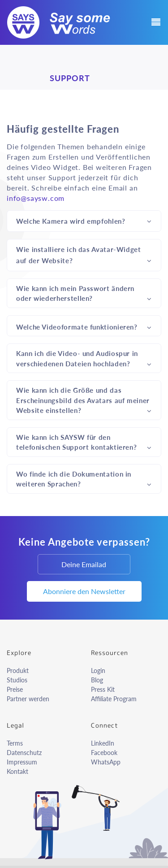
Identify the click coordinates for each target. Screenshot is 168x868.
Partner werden (28, 699)
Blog (97, 680)
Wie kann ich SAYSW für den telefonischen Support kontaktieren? (84, 442)
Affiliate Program (114, 699)
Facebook (104, 753)
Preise (15, 689)
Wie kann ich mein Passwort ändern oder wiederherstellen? (84, 293)
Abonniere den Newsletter (84, 591)
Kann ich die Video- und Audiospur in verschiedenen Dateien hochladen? (84, 358)
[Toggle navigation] (153, 22)
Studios (17, 680)
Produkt (18, 671)
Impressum (22, 762)
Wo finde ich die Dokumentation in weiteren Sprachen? (84, 479)
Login (98, 671)
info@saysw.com (36, 198)
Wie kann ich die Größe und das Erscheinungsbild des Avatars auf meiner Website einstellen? (84, 400)
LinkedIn (103, 743)
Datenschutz (24, 753)
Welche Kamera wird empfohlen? (84, 220)
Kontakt (17, 771)
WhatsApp (106, 762)
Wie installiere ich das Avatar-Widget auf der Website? (84, 255)
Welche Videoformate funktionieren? (84, 326)
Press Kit (103, 689)
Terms (15, 743)
